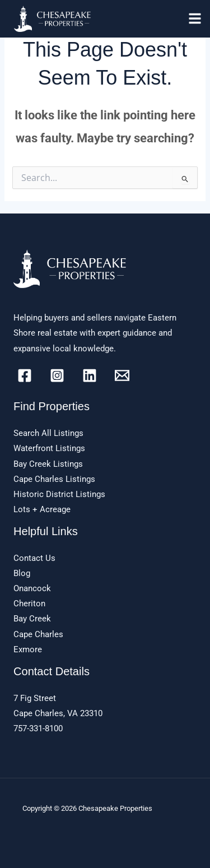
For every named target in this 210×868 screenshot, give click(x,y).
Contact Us (34, 558)
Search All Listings (48, 433)
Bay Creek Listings (48, 464)
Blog (22, 573)
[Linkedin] (90, 375)
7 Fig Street (35, 698)
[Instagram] (57, 375)
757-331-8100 (38, 728)
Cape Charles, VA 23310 (58, 713)
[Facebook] (25, 375)
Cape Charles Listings (54, 479)
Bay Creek (32, 619)
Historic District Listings (59, 494)
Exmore (28, 649)
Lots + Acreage (42, 509)
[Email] (122, 375)
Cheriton (29, 604)
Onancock (32, 588)
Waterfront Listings (49, 448)
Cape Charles (38, 634)
